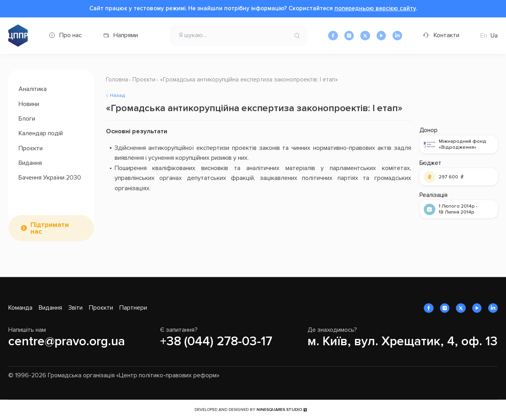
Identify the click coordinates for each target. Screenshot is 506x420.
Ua (494, 36)
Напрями (126, 35)
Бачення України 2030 (50, 178)
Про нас (71, 35)
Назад (118, 96)
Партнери (133, 308)
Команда (20, 308)
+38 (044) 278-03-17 (216, 341)
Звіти (76, 308)
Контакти (447, 35)
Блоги (27, 119)
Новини (29, 104)
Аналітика (33, 89)
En (484, 36)
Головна (117, 79)
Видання (30, 163)
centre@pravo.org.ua (67, 341)
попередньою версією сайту (375, 8)
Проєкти (31, 148)
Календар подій (41, 133)
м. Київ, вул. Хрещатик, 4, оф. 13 (403, 341)
